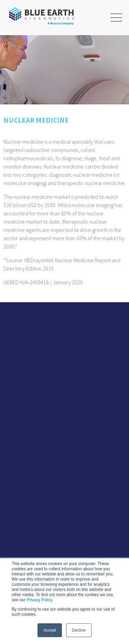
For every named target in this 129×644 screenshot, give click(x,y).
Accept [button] (50, 630)
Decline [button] (79, 630)
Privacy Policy (39, 600)
